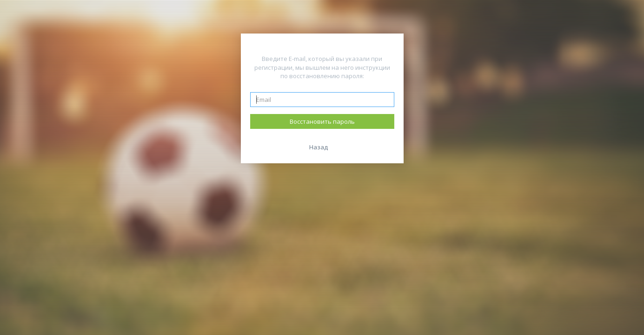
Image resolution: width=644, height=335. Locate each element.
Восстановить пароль (322, 121)
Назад (319, 147)
